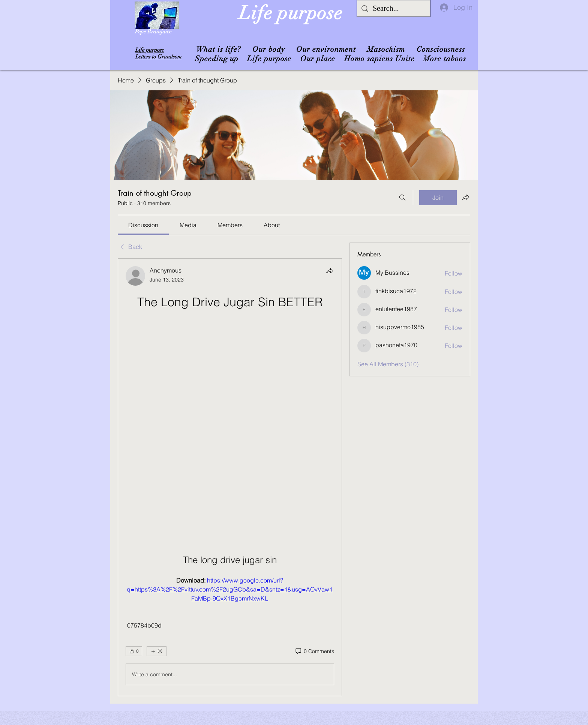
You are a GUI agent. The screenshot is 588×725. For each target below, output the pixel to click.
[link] (143, 225)
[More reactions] (157, 651)
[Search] (402, 198)
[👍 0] (134, 651)
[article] (230, 477)
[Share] (330, 271)
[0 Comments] (314, 652)
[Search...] (394, 8)
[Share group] (466, 197)
